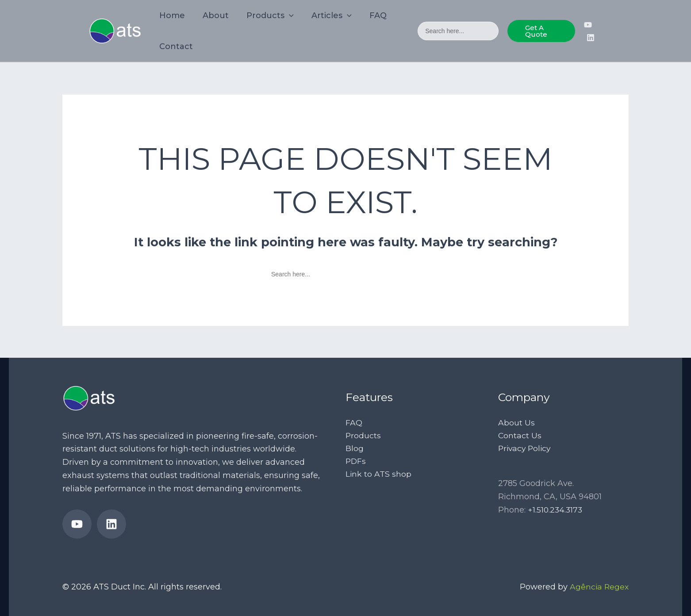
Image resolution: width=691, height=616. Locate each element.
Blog (355, 449)
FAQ (354, 423)
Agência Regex (599, 587)
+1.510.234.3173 (556, 511)
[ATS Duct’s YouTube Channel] (587, 25)
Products (363, 436)
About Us (516, 423)
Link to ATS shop (379, 475)
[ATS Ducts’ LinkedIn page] (590, 38)
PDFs (356, 462)
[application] (285, 15)
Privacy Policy (526, 449)
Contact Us (520, 436)
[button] (540, 31)
